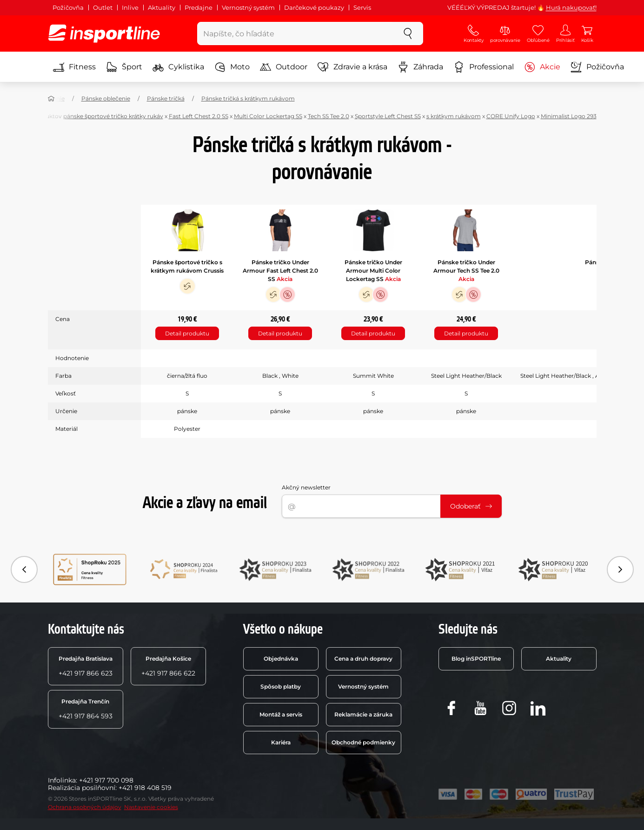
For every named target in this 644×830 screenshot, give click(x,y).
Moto (232, 67)
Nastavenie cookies (151, 807)
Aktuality (162, 7)
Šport (124, 67)
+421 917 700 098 (106, 780)
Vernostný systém (248, 7)
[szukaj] (408, 33)
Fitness (74, 67)
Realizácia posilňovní (82, 788)
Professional (484, 67)
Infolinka (62, 780)
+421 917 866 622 (168, 666)
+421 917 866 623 (86, 666)
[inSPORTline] (104, 33)
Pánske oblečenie (106, 98)
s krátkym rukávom (454, 116)
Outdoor (284, 67)
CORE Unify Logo (511, 116)
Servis (362, 7)
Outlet (103, 7)
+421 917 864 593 (86, 709)
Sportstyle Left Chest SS (388, 116)
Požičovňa (68, 7)
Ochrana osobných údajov (85, 807)
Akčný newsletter (306, 487)
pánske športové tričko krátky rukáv (113, 116)
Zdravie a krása (352, 67)
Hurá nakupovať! (571, 7)
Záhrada (420, 67)
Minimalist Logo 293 (569, 116)
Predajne (199, 7)
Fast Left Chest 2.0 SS (199, 116)
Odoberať (471, 506)
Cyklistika (178, 67)
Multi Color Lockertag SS (268, 116)
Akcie (542, 67)
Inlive (130, 7)
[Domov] (51, 99)
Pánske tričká (166, 98)
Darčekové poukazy (314, 7)
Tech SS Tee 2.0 (329, 116)
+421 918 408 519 (145, 788)
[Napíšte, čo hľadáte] (295, 33)
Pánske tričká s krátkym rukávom (248, 98)
